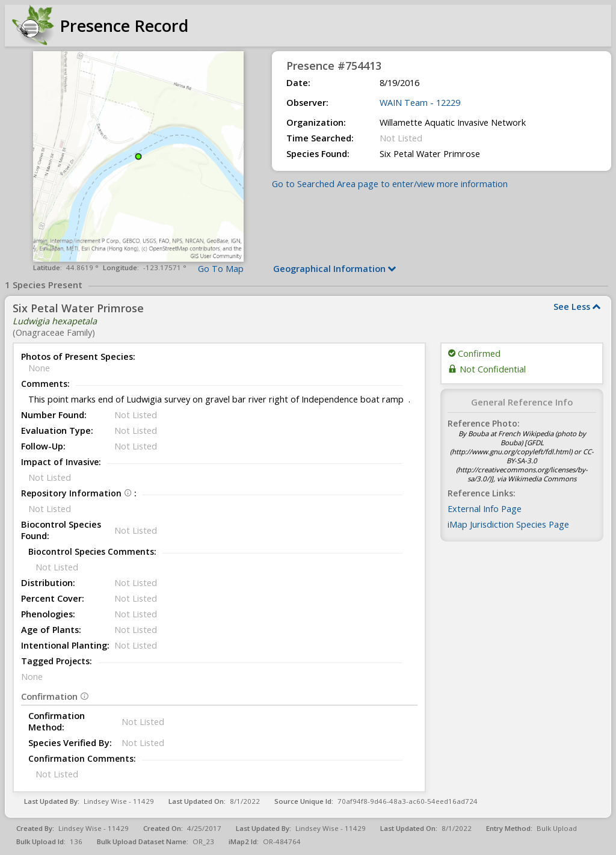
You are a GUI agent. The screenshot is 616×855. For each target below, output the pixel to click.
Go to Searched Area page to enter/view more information (390, 184)
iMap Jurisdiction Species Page (508, 524)
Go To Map (221, 269)
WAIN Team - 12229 (420, 103)
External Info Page (485, 509)
